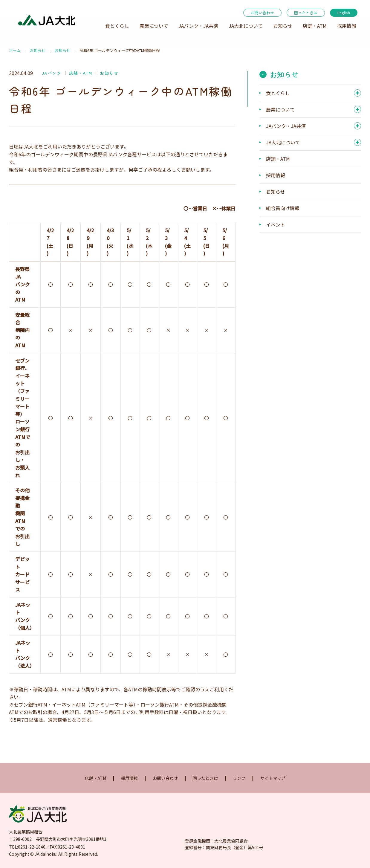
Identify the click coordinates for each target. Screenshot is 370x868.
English (344, 13)
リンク (239, 778)
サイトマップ (273, 778)
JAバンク (52, 73)
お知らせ (283, 26)
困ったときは (306, 13)
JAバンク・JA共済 (198, 26)
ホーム (15, 50)
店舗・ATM (315, 26)
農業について (154, 26)
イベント (276, 224)
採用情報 (347, 26)
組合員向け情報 (283, 208)
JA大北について (246, 26)
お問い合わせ (262, 13)
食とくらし (117, 26)
